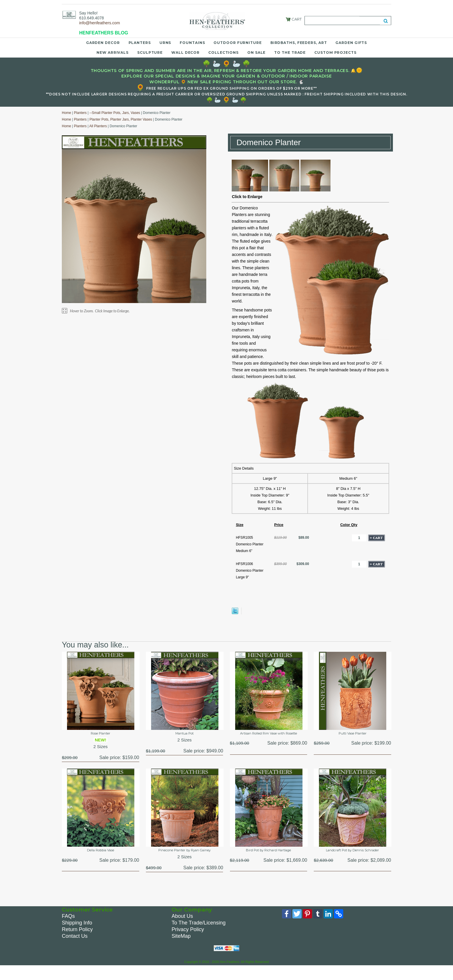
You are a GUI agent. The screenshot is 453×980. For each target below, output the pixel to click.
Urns (165, 43)
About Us (182, 930)
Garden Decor (103, 43)
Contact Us (75, 950)
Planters (140, 43)
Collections (223, 52)
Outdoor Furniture (237, 43)
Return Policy (77, 943)
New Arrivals (113, 52)
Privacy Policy (188, 943)
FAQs (68, 930)
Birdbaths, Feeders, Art (299, 43)
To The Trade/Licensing (199, 936)
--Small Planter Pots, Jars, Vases (115, 113)
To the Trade (290, 52)
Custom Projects (335, 52)
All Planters (98, 126)
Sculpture (150, 52)
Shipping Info (77, 936)
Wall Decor (185, 52)
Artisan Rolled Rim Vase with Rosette (268, 738)
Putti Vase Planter (352, 735)
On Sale (256, 52)
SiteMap (181, 950)
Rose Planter (101, 735)
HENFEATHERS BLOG (104, 33)
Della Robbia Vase (101, 855)
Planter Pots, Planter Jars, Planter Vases (121, 119)
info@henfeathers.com (100, 23)
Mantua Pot (185, 735)
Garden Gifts (351, 43)
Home (66, 113)
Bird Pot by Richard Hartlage (269, 855)
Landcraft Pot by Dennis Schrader (353, 858)
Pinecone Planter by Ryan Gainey (185, 858)
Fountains (192, 43)
